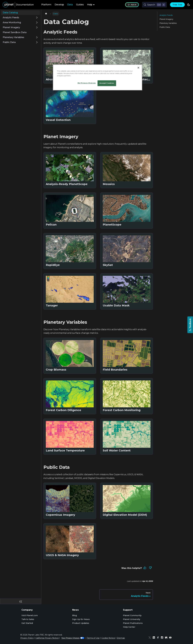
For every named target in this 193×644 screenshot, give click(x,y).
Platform (46, 5)
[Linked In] (154, 638)
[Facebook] (159, 638)
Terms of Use (93, 638)
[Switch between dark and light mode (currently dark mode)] (189, 5)
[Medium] (167, 638)
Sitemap (121, 638)
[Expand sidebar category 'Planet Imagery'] (37, 27)
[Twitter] (150, 638)
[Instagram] (163, 638)
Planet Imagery (166, 19)
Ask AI (132, 5)
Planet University (132, 619)
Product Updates (81, 623)
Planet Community (132, 615)
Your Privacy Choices (73, 638)
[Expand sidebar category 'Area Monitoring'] (37, 23)
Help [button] (90, 5)
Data (70, 5)
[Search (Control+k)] (154, 5)
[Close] (138, 68)
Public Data (165, 27)
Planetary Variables (168, 23)
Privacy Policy (27, 638)
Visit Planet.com (30, 615)
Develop (59, 5)
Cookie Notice (108, 638)
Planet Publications (133, 623)
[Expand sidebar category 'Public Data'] (37, 42)
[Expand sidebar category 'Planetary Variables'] (37, 37)
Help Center (129, 627)
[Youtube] (171, 638)
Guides (80, 5)
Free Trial (177, 5)
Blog (74, 615)
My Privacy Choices (87, 83)
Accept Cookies (107, 83)
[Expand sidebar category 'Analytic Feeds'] (37, 18)
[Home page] (46, 14)
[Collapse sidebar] (21, 601)
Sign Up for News (81, 619)
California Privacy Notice (47, 638)
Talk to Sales (28, 619)
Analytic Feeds (166, 15)
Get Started (27, 623)
